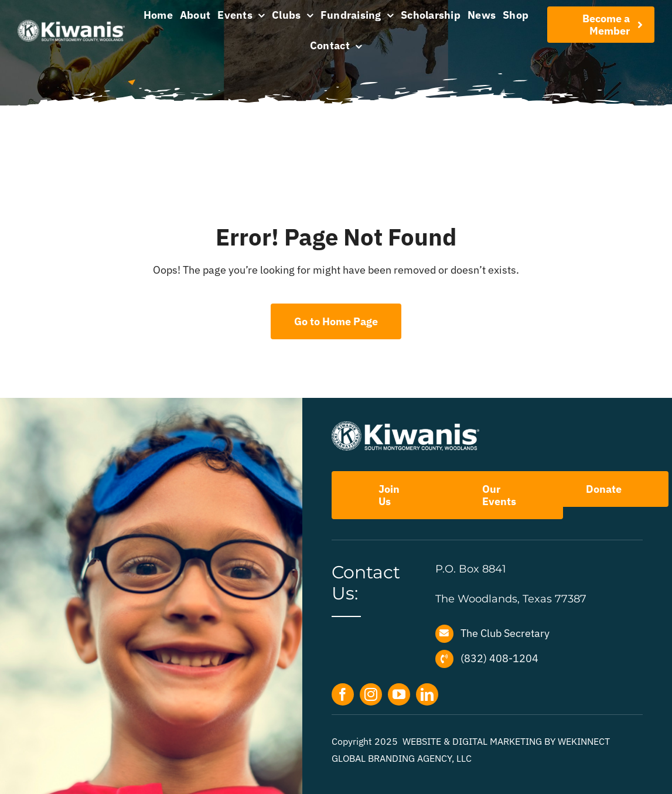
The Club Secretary (505, 633)
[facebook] (343, 694)
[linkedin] (427, 694)
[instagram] (371, 694)
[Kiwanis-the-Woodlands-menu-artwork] (71, 25)
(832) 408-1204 (499, 658)
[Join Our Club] (601, 25)
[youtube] (399, 694)
